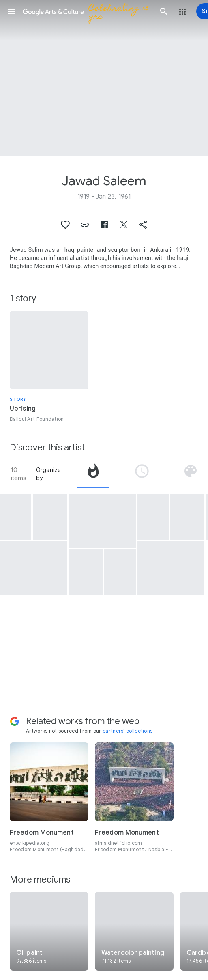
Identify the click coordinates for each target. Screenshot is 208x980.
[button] (11, 11)
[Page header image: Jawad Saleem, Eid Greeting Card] (104, 78)
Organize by (49, 474)
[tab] (93, 474)
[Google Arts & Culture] (88, 11)
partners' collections (128, 731)
